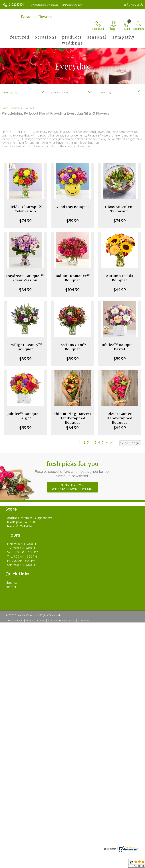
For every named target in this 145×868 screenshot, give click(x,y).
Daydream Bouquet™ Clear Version (25, 278)
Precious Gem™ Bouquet (73, 347)
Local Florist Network (61, 604)
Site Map (83, 604)
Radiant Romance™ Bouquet (72, 278)
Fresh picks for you (73, 469)
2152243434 (16, 5)
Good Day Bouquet (72, 207)
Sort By (106, 92)
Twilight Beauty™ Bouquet (25, 347)
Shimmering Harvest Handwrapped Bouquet (73, 418)
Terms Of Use (14, 604)
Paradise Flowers (36, 17)
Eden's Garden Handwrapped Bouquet (120, 418)
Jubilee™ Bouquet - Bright (25, 416)
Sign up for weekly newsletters (73, 487)
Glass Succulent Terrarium (120, 209)
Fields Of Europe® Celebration (25, 209)
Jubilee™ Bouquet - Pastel (120, 347)
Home (5, 108)
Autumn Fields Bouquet (120, 278)
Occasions (16, 108)
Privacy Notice (35, 604)
